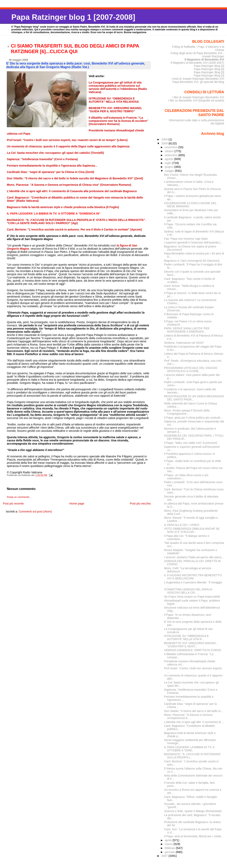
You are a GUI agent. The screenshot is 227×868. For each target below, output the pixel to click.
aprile (169, 840)
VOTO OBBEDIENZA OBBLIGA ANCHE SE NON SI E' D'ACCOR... (192, 530)
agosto (169, 159)
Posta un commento (18, 497)
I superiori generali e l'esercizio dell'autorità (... (193, 242)
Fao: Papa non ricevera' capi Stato (186, 239)
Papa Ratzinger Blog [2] (209, 75)
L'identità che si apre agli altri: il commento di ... (194, 722)
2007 (165, 856)
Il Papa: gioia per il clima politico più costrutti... (193, 418)
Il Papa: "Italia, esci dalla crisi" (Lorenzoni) (191, 443)
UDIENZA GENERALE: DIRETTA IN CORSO (192, 650)
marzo (169, 844)
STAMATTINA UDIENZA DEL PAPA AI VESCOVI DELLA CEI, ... (188, 591)
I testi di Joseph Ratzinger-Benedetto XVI (198, 79)
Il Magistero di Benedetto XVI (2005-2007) (197, 63)
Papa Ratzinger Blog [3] (209, 72)
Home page (77, 504)
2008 (165, 143)
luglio (168, 163)
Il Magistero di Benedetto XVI (204, 60)
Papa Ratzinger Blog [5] (209, 66)
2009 (165, 139)
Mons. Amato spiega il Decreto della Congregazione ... (187, 412)
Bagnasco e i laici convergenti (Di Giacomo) (192, 261)
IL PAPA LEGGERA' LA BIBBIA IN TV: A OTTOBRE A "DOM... (189, 749)
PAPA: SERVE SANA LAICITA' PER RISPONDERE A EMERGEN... (187, 330)
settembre (172, 155)
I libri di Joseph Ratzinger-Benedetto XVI (198, 97)
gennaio (170, 852)
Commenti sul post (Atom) (35, 511)
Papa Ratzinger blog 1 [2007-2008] (73, 17)
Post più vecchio (140, 504)
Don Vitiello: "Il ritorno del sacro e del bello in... (193, 711)
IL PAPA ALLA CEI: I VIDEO (182, 525)
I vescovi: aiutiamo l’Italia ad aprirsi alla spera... (194, 557)
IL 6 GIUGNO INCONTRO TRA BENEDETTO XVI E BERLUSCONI (193, 577)
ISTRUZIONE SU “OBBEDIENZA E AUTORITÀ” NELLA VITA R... (186, 638)
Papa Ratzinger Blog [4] (209, 69)
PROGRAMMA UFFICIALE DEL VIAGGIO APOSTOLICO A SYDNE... (191, 369)
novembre (172, 147)
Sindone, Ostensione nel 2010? (184, 343)
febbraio (170, 848)
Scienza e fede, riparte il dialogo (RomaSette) (193, 811)
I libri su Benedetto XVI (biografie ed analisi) (196, 100)
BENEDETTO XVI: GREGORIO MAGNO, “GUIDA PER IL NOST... (190, 645)
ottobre (170, 151)
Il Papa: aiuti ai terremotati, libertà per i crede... (194, 836)
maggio (170, 171)
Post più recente (13, 504)
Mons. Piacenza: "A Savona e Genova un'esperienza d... (188, 716)
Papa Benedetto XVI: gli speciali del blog (198, 82)
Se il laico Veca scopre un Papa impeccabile (192, 597)
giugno (169, 167)
